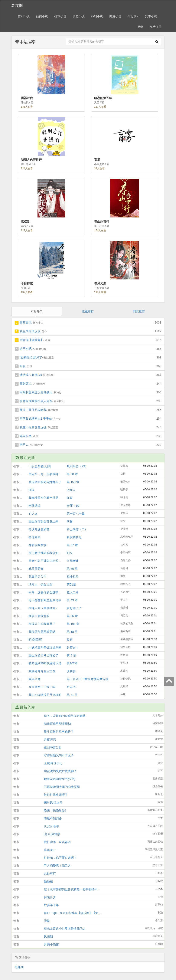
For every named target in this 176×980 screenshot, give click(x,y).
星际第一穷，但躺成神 (43, 474)
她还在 (48, 881)
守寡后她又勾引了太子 (59, 755)
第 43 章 (72, 600)
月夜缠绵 (50, 740)
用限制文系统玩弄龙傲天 (36, 392)
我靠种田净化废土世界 (43, 498)
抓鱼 (70, 498)
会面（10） (74, 506)
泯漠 (32, 490)
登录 (140, 27)
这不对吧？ (27, 349)
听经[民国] (35, 640)
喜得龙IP (50, 850)
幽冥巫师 (35, 679)
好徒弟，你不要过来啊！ (60, 858)
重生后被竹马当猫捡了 (43, 655)
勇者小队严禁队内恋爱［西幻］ (49, 561)
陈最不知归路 (53, 818)
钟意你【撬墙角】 (32, 340)
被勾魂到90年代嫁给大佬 (45, 663)
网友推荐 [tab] (139, 311)
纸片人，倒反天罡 (40, 584)
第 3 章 (71, 655)
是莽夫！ (73, 648)
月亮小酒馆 (51, 944)
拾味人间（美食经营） (43, 608)
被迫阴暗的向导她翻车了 (45, 482)
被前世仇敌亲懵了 (56, 795)
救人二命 (73, 592)
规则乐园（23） (77, 466)
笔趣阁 (17, 6)
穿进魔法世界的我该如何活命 (48, 553)
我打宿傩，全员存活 (57, 842)
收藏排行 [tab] (88, 311)
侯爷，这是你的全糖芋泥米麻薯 (49, 592)
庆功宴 (71, 671)
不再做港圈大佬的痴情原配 (62, 787)
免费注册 (156, 27)
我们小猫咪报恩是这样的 (45, 695)
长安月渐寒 (51, 826)
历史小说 (79, 16)
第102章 (72, 663)
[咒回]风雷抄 (52, 834)
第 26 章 (72, 616)
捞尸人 (24, 445)
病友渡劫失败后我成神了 (60, 771)
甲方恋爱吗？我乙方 (57, 866)
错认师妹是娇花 (39, 529)
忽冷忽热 (73, 577)
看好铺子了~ (75, 608)
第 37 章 (72, 545)
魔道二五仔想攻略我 (33, 410)
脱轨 (47, 921)
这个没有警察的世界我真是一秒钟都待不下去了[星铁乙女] (82, 889)
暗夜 (23, 366)
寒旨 (70, 521)
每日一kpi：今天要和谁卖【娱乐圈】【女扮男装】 (77, 913)
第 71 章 (72, 695)
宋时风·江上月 (53, 803)
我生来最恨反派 (30, 331)
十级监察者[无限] (40, 466)
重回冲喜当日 (53, 747)
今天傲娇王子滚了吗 (42, 687)
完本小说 (151, 16)
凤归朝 (48, 937)
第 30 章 (72, 474)
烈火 (70, 553)
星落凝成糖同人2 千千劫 (36, 419)
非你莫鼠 (35, 537)
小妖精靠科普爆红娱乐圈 (45, 648)
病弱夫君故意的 (39, 616)
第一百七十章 (76, 514)
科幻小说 (97, 16)
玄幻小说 (24, 16)
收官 (70, 640)
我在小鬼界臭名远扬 (33, 427)
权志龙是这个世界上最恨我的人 (65, 929)
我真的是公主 (38, 577)
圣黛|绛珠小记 (53, 763)
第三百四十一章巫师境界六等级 (88, 679)
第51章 (71, 584)
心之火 (33, 514)
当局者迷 (73, 561)
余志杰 (71, 687)
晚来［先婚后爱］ (56, 810)
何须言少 (50, 897)
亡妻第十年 (51, 905)
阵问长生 (26, 436)
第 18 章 (72, 632)
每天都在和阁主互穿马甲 (45, 600)
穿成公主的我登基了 (42, 624)
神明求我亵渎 (38, 545)
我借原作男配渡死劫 (42, 632)
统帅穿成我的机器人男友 (36, 401)
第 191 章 (73, 624)
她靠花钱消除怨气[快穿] (60, 779)
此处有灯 (50, 874)
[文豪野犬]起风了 (31, 357)
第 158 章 (73, 482)
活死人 (71, 490)
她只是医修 (36, 569)
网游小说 (115, 16)
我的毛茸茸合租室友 (42, 671)
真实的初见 (74, 537)
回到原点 (26, 384)
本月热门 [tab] (37, 311)
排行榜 (133, 16)
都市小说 (60, 16)
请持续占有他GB (31, 375)
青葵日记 (26, 322)
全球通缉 (35, 506)
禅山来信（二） (77, 529)
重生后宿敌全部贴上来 (43, 521)
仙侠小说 (42, 16)
